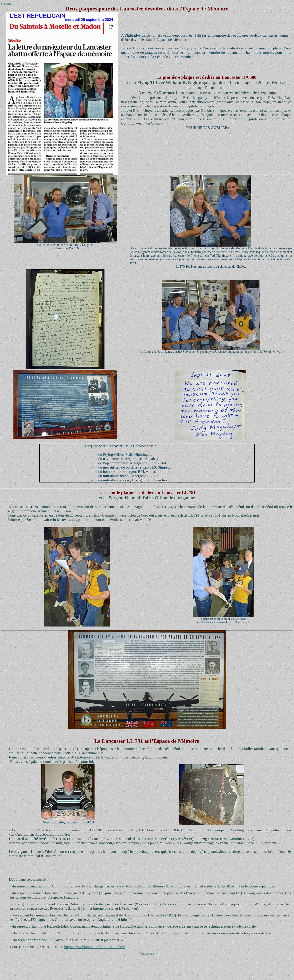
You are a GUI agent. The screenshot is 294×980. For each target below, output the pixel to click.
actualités (6, 4)
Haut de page (147, 953)
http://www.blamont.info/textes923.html (95, 947)
